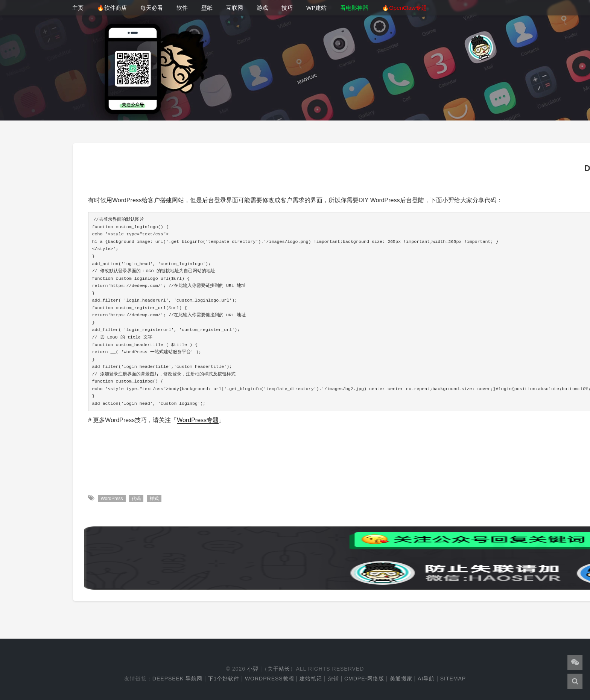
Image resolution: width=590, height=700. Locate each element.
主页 (78, 8)
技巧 (287, 8)
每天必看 (152, 8)
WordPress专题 (198, 420)
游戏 (262, 8)
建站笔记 (311, 679)
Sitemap (453, 679)
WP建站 (316, 8)
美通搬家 (401, 679)
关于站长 (279, 669)
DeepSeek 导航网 (177, 679)
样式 (154, 499)
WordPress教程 (270, 679)
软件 (182, 8)
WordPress (112, 499)
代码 (136, 499)
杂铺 (333, 679)
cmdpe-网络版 (364, 679)
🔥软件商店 (112, 8)
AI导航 (426, 679)
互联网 (235, 8)
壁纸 (207, 8)
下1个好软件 (224, 679)
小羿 (253, 669)
